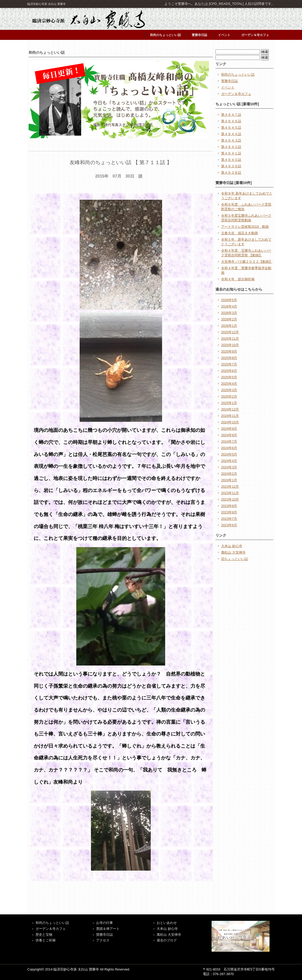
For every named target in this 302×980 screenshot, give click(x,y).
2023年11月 (230, 493)
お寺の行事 (104, 923)
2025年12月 (230, 332)
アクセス (103, 940)
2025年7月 (229, 364)
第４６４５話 (231, 128)
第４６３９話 (231, 166)
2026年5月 (229, 300)
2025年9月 (229, 351)
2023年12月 (230, 487)
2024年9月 (229, 429)
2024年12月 (230, 409)
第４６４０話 (231, 160)
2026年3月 (229, 313)
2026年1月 (229, 326)
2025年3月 (229, 390)
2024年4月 (229, 461)
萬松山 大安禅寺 (233, 552)
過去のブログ (167, 940)
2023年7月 (229, 519)
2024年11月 (230, 416)
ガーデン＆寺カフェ (255, 35)
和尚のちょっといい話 (165, 35)
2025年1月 (229, 403)
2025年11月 (230, 339)
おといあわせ (167, 923)
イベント (224, 35)
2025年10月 (230, 345)
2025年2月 (229, 396)
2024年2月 (229, 474)
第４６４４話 (231, 134)
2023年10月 (230, 499)
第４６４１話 (231, 153)
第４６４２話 (231, 147)
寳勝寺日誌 (199, 35)
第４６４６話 (231, 121)
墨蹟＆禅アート (108, 929)
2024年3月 (229, 467)
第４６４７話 (231, 115)
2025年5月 (229, 377)
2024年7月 (229, 441)
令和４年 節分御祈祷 (238, 279)
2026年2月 (229, 319)
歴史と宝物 (44, 935)
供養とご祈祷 (46, 940)
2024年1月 (229, 480)
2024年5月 (229, 454)
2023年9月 (229, 506)
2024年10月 (230, 422)
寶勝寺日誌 (104, 935)
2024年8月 (229, 435)
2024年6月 (229, 448)
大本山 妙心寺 (232, 546)
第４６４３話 (231, 140)
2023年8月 (229, 512)
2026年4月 (229, 306)
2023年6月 (229, 525)
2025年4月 (229, 384)
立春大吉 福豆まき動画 (240, 233)
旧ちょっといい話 (234, 559)
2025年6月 (229, 371)
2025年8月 (229, 358)
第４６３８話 (231, 173)
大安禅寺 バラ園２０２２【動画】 (247, 262)
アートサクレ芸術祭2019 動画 (245, 227)
